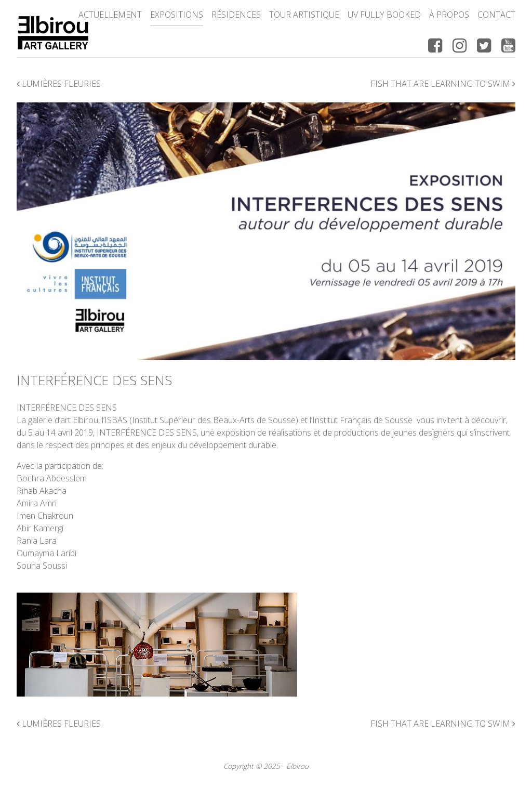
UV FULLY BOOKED (384, 15)
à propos (449, 15)
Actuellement (110, 15)
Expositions (177, 15)
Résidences (236, 15)
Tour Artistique (304, 15)
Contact (496, 15)
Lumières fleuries (59, 84)
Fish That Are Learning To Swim (443, 84)
